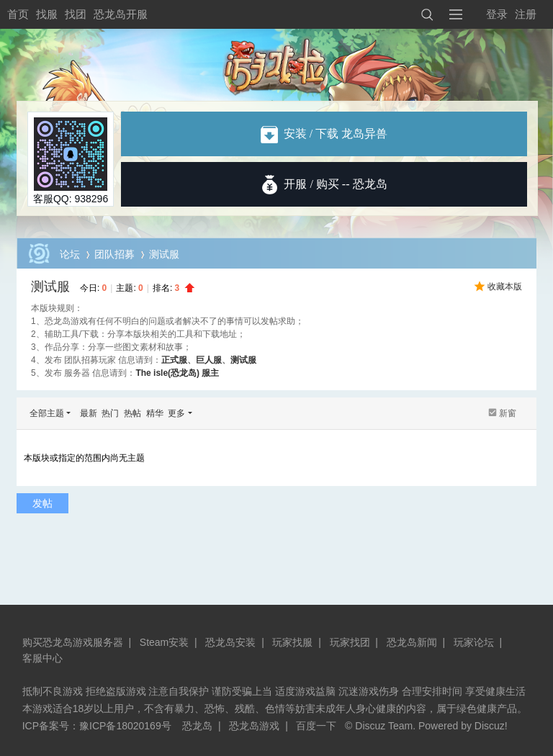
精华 (155, 413)
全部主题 (47, 413)
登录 (497, 14)
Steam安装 (164, 642)
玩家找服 (292, 642)
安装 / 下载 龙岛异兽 (324, 134)
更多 (176, 413)
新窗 (508, 413)
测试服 (50, 287)
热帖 (132, 413)
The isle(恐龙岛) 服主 (177, 373)
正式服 (174, 360)
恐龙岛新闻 (412, 642)
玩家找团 (350, 642)
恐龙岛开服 (121, 14)
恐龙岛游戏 (254, 726)
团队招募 (114, 254)
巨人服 (209, 360)
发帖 (42, 503)
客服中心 (42, 658)
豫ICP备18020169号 (125, 726)
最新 (89, 413)
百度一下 (316, 726)
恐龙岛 (197, 726)
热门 (110, 413)
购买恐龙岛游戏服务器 (73, 642)
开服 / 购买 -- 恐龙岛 (335, 184)
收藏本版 (505, 287)
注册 (526, 14)
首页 (18, 14)
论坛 (70, 254)
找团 (76, 14)
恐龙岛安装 (230, 642)
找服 (47, 14)
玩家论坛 (474, 642)
